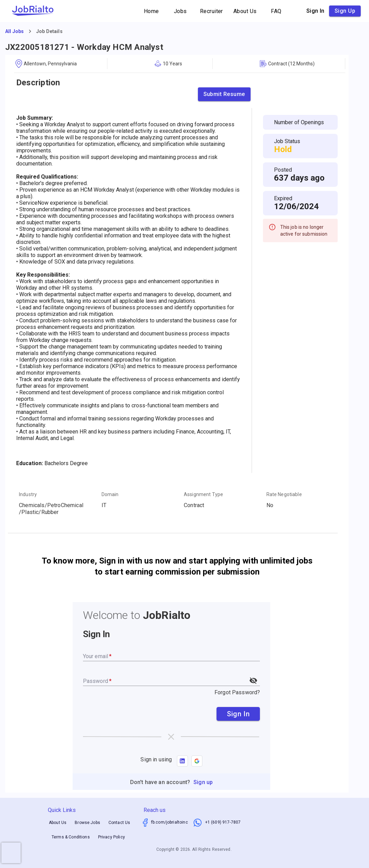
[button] (197, 761)
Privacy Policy (112, 837)
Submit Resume (224, 94)
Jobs (180, 11)
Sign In (238, 714)
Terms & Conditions (71, 837)
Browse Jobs (87, 823)
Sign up (345, 11)
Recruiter (212, 11)
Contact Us (119, 823)
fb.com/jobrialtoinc (170, 822)
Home (151, 11)
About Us (245, 11)
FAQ (276, 11)
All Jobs (14, 31)
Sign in (315, 11)
